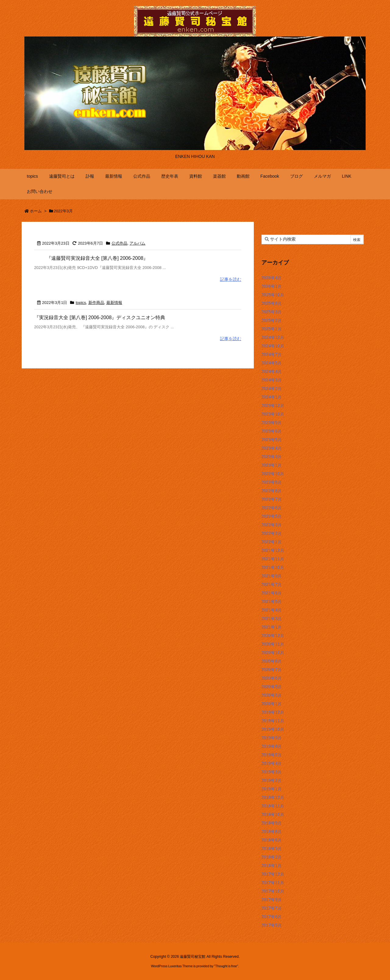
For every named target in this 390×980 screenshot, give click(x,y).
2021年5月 (272, 602)
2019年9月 (272, 738)
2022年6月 (272, 508)
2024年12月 (273, 337)
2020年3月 (272, 695)
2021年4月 (272, 610)
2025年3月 (272, 312)
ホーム (36, 211)
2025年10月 (273, 295)
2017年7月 (272, 908)
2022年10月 (273, 474)
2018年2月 (272, 857)
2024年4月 (272, 371)
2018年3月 (272, 849)
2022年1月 (272, 542)
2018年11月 (273, 806)
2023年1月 (272, 465)
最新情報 (114, 303)
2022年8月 (272, 491)
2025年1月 (272, 329)
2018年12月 (273, 797)
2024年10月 (273, 346)
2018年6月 (272, 840)
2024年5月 (272, 363)
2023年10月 (273, 414)
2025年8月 (272, 303)
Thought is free (226, 966)
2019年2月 (272, 780)
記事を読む (231, 279)
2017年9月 (272, 900)
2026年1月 (272, 286)
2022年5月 (272, 516)
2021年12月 (273, 550)
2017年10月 (273, 891)
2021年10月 (273, 567)
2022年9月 (272, 482)
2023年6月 (272, 431)
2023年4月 (272, 448)
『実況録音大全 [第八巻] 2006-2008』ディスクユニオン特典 (100, 317)
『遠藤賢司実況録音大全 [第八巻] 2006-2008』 (97, 258)
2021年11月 (273, 559)
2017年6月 (272, 917)
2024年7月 (272, 354)
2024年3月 (272, 380)
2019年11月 (273, 721)
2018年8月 (272, 832)
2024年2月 (272, 389)
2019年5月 (272, 755)
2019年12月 (273, 712)
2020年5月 (272, 687)
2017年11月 (273, 883)
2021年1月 (272, 627)
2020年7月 (272, 670)
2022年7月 (272, 499)
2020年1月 (272, 704)
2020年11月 (273, 644)
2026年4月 (272, 278)
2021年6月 (272, 593)
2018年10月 (273, 814)
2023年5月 (272, 440)
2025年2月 (272, 320)
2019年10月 (273, 729)
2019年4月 (272, 763)
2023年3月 (272, 457)
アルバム (137, 243)
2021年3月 (272, 619)
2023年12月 (273, 406)
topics (81, 303)
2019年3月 (272, 772)
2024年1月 (272, 397)
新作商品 (96, 303)
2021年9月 (272, 576)
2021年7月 (272, 584)
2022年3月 (272, 525)
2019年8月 (272, 746)
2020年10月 (273, 653)
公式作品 (119, 243)
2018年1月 (272, 866)
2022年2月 (272, 533)
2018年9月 (272, 823)
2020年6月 (272, 678)
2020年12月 (273, 636)
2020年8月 (272, 661)
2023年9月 (272, 423)
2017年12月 (273, 874)
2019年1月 (272, 789)
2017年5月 (272, 925)
